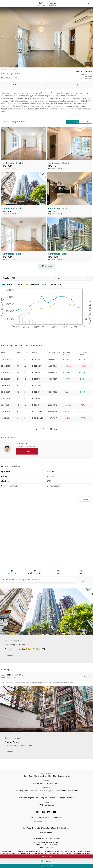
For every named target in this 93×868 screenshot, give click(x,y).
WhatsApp (47, 861)
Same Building (73, 122)
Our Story (19, 790)
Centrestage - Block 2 (13, 163)
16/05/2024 (6, 418)
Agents (47, 780)
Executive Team (31, 790)
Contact (46, 856)
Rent (31, 776)
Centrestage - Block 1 (58, 208)
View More (47, 266)
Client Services (47, 773)
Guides (52, 798)
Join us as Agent (53, 783)
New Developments (61, 776)
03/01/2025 (6, 399)
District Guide (26, 745)
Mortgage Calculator (65, 798)
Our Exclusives (40, 776)
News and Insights (26, 798)
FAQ (41, 805)
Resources (47, 795)
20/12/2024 (6, 412)
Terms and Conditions (52, 838)
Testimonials (61, 790)
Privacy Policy (38, 838)
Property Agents (47, 790)
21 (88, 64)
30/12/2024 (6, 405)
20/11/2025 (6, 366)
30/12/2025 (6, 359)
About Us (47, 788)
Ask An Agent (41, 798)
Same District (85, 122)
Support (47, 802)
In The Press (73, 790)
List (50, 776)
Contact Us (49, 805)
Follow (10, 656)
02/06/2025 (6, 379)
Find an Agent (39, 783)
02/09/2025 (6, 373)
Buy (25, 776)
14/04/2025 (6, 386)
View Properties (12, 745)
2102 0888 (47, 866)
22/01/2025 (6, 392)
